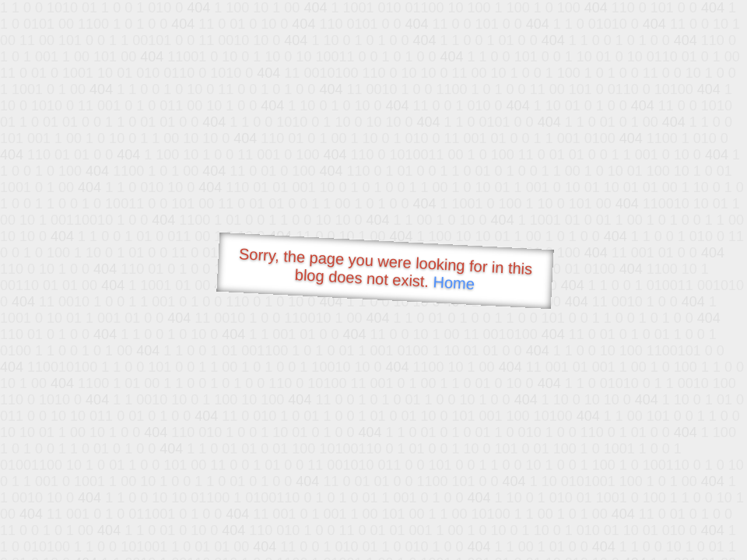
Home (454, 283)
